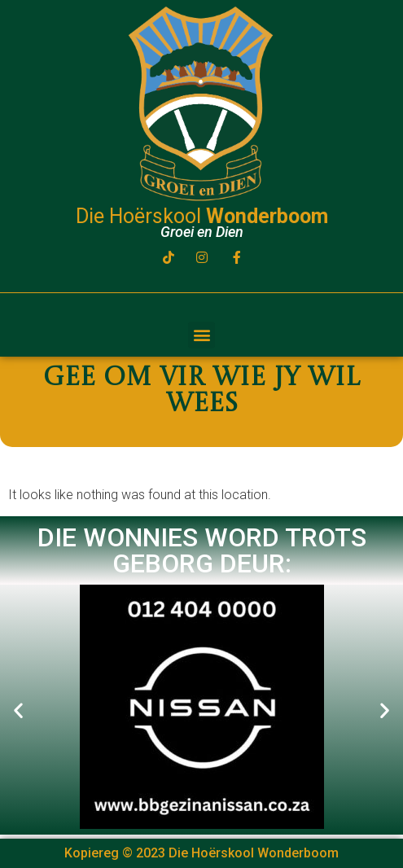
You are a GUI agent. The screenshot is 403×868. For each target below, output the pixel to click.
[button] (201, 335)
